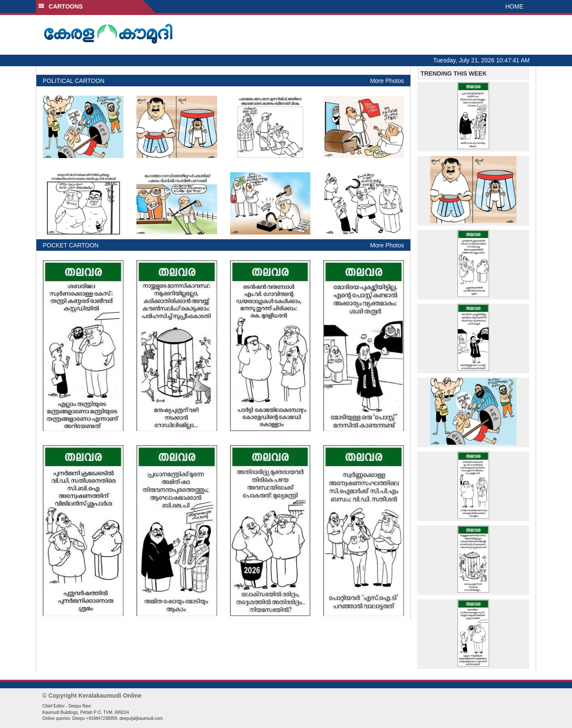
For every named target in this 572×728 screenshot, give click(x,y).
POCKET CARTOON (71, 245)
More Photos (387, 81)
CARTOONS (60, 6)
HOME (514, 6)
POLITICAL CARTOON (74, 81)
